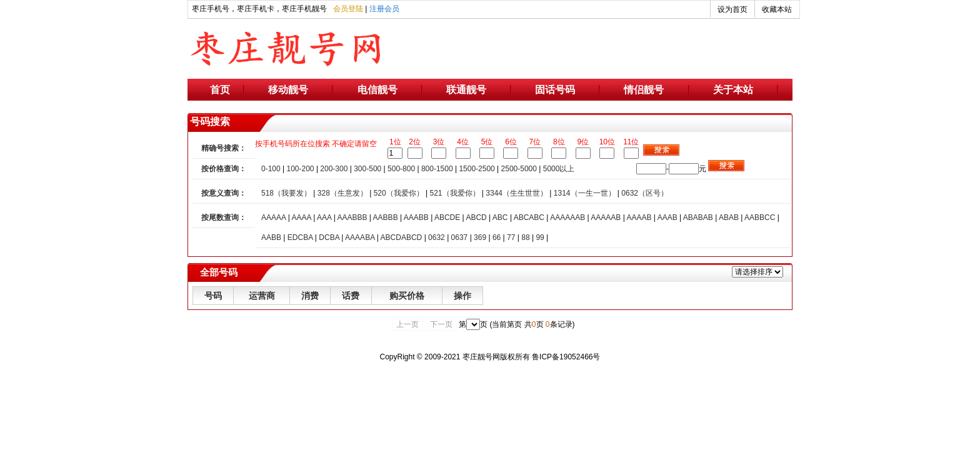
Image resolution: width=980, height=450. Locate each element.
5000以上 (559, 169)
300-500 (367, 169)
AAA (324, 217)
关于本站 (733, 90)
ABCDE (447, 217)
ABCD (476, 217)
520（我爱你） (399, 193)
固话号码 (555, 90)
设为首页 (732, 9)
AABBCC (760, 217)
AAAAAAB (567, 217)
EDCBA (300, 237)
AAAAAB (606, 217)
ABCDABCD (402, 237)
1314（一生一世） (585, 193)
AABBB (386, 217)
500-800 (401, 169)
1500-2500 (477, 169)
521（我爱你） (454, 193)
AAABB (416, 217)
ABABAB (698, 217)
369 (480, 237)
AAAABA (360, 237)
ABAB (729, 217)
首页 (220, 90)
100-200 (301, 169)
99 (540, 237)
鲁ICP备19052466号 (566, 357)
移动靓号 (288, 90)
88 (525, 237)
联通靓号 (466, 90)
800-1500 (437, 169)
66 (497, 237)
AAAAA (273, 217)
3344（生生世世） (517, 193)
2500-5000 (519, 169)
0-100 (271, 169)
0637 (460, 237)
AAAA (301, 217)
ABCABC (529, 217)
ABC (500, 217)
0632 (437, 237)
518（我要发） (286, 193)
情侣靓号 (644, 90)
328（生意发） (342, 193)
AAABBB (352, 217)
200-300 (334, 169)
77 (511, 237)
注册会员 (384, 9)
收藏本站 (777, 9)
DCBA (329, 237)
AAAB (667, 217)
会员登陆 (348, 9)
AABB (271, 237)
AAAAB (639, 217)
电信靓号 (377, 90)
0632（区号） (645, 193)
